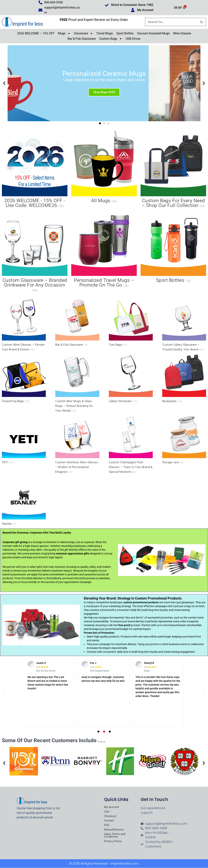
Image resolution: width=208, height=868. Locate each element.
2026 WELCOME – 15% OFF (36, 34)
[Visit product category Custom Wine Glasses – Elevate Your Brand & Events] (24, 325)
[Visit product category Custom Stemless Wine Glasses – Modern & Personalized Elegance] (77, 445)
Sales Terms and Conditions (115, 837)
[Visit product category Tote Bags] (131, 322)
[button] (4, 84)
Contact (109, 821)
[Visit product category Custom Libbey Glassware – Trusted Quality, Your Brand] (184, 325)
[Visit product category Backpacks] (184, 379)
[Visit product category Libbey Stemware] (131, 379)
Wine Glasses (182, 34)
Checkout (110, 817)
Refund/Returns (115, 831)
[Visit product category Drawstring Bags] (24, 379)
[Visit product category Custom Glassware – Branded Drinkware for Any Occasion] (35, 252)
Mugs (64, 34)
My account (112, 807)
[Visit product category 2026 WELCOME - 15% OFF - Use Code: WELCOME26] (35, 170)
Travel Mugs (105, 34)
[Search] (171, 22)
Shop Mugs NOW (104, 92)
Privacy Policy (113, 843)
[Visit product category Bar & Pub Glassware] (77, 322)
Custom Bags (111, 39)
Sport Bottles (125, 34)
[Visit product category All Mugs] (104, 167)
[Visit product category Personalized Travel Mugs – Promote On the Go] (104, 249)
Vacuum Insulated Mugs (153, 34)
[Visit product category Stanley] (24, 501)
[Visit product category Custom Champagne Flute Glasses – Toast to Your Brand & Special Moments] (131, 445)
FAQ (107, 826)
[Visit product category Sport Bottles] (173, 247)
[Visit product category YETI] (24, 440)
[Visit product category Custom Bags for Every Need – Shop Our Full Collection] (173, 170)
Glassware (83, 34)
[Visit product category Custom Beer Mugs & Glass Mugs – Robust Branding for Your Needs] (77, 383)
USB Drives (133, 39)
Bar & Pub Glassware (82, 39)
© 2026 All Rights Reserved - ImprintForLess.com (104, 864)
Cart (107, 812)
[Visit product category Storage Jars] (184, 440)
